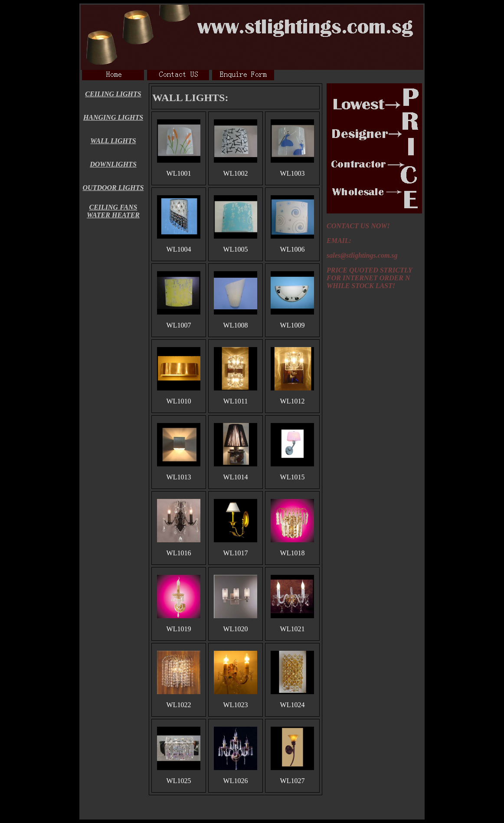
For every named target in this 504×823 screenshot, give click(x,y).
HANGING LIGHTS (113, 117)
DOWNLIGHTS (113, 164)
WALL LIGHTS (113, 141)
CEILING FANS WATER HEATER (113, 211)
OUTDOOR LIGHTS (113, 188)
